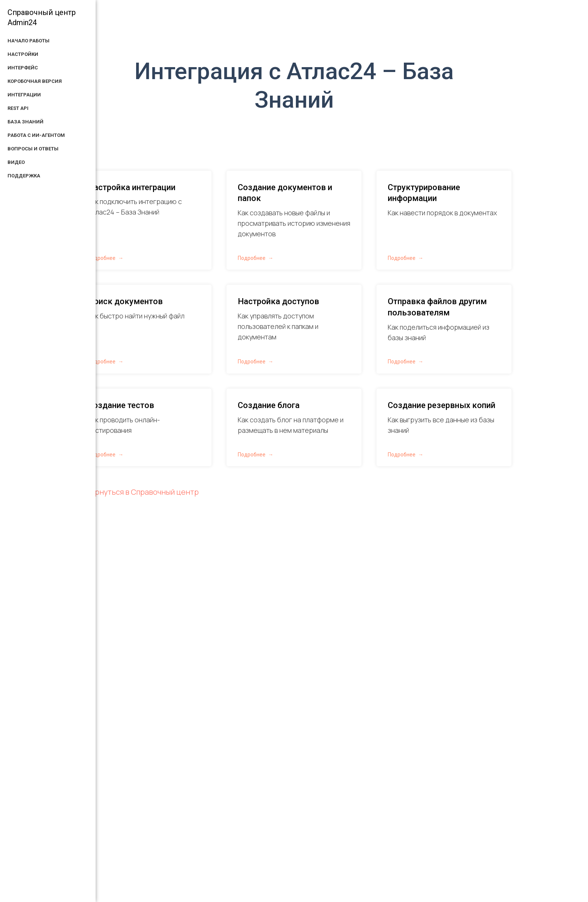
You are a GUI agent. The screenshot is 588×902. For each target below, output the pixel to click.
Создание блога (269, 405)
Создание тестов (121, 405)
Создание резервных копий (442, 405)
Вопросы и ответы (33, 149)
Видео (16, 162)
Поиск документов (125, 301)
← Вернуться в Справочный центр (138, 492)
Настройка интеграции (132, 187)
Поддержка (24, 176)
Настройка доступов (278, 301)
